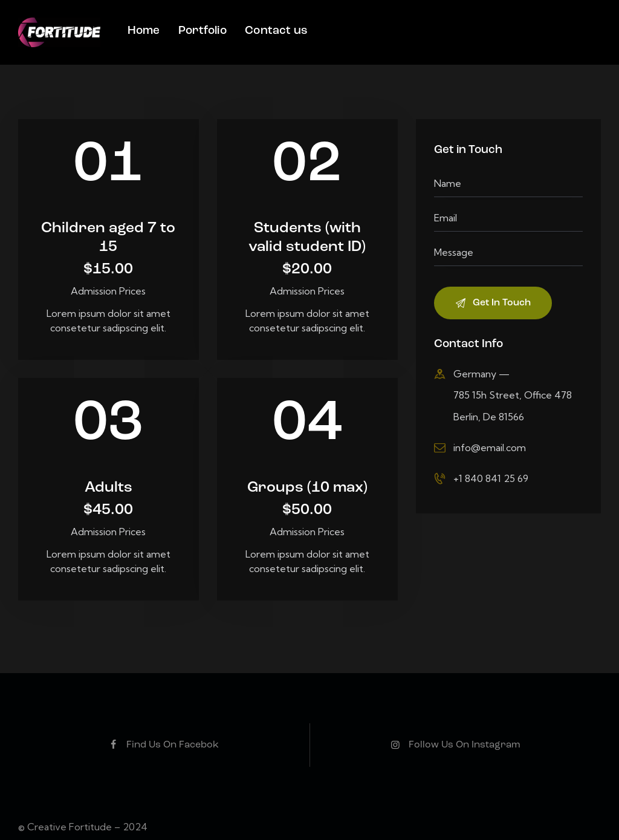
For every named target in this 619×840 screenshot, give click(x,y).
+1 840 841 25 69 (491, 478)
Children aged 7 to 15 (109, 250)
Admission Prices (108, 291)
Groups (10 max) (307, 500)
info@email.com (490, 448)
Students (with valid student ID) (307, 250)
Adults (109, 500)
